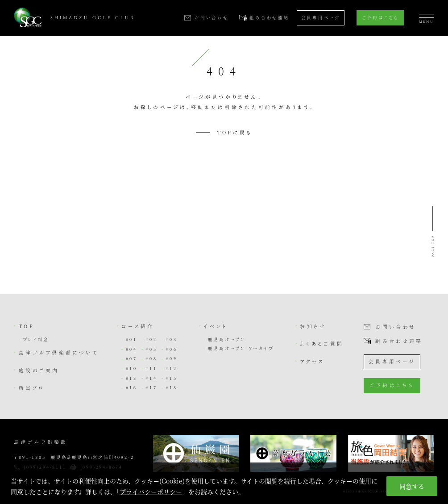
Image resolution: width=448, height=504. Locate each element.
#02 (151, 339)
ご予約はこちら (380, 17)
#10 (132, 368)
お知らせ (313, 326)
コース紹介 (138, 326)
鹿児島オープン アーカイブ (241, 348)
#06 (171, 349)
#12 (171, 368)
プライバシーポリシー (151, 492)
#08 (151, 358)
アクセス (312, 361)
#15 (171, 378)
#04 (132, 349)
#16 (132, 387)
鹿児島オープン (227, 339)
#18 (171, 387)
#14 (151, 378)
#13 (132, 378)
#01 (132, 339)
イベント (216, 326)
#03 (171, 339)
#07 (132, 358)
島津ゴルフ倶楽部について (59, 352)
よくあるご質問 (322, 344)
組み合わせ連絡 (399, 341)
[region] (224, 483)
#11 (151, 368)
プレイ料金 (36, 339)
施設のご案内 (39, 370)
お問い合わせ (396, 327)
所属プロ (32, 388)
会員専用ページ (321, 17)
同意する (412, 486)
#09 (171, 358)
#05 (151, 349)
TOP (27, 326)
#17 (151, 387)
